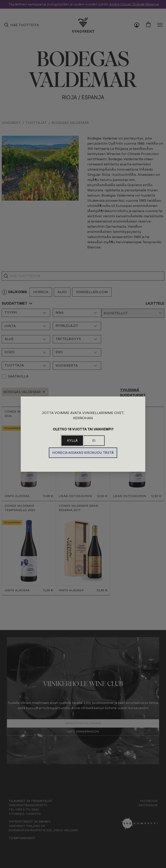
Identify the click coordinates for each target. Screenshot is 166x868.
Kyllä (72, 441)
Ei (94, 441)
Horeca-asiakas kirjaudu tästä (83, 453)
